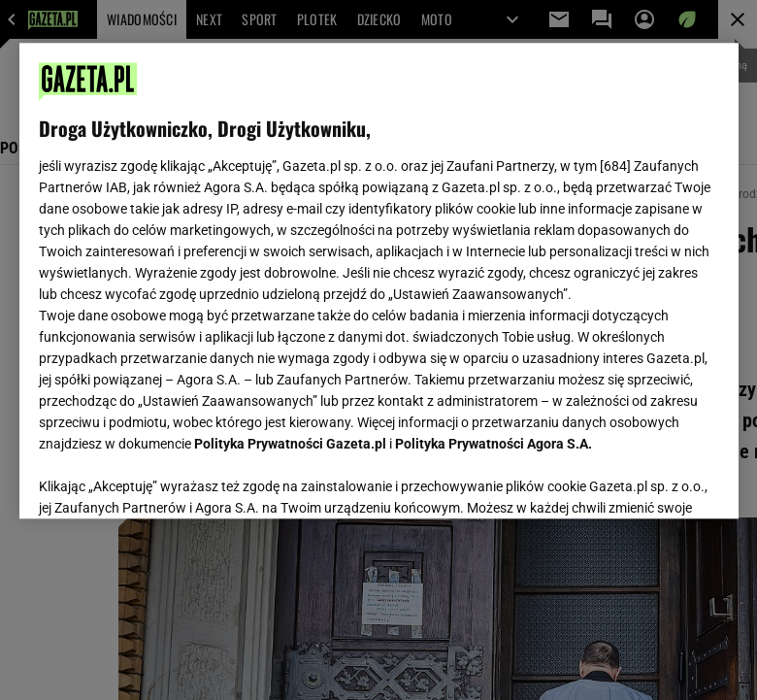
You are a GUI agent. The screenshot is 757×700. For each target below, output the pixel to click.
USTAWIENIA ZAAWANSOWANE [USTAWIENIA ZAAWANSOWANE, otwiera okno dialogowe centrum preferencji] (165, 480)
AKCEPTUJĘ (653, 481)
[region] (379, 281)
